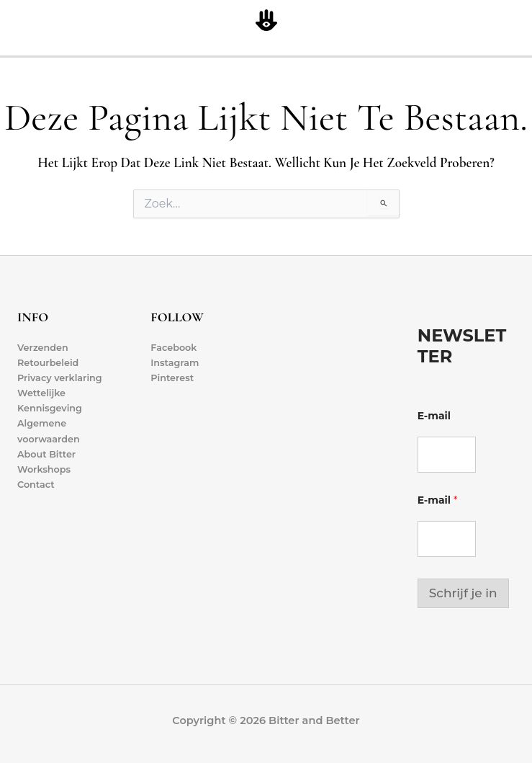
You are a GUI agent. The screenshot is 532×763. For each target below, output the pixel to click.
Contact (36, 485)
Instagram (175, 363)
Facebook (173, 348)
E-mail (434, 416)
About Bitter (46, 454)
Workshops (44, 469)
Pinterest (172, 378)
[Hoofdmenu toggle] (518, 21)
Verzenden (43, 348)
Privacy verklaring (60, 378)
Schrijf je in (463, 593)
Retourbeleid (48, 363)
